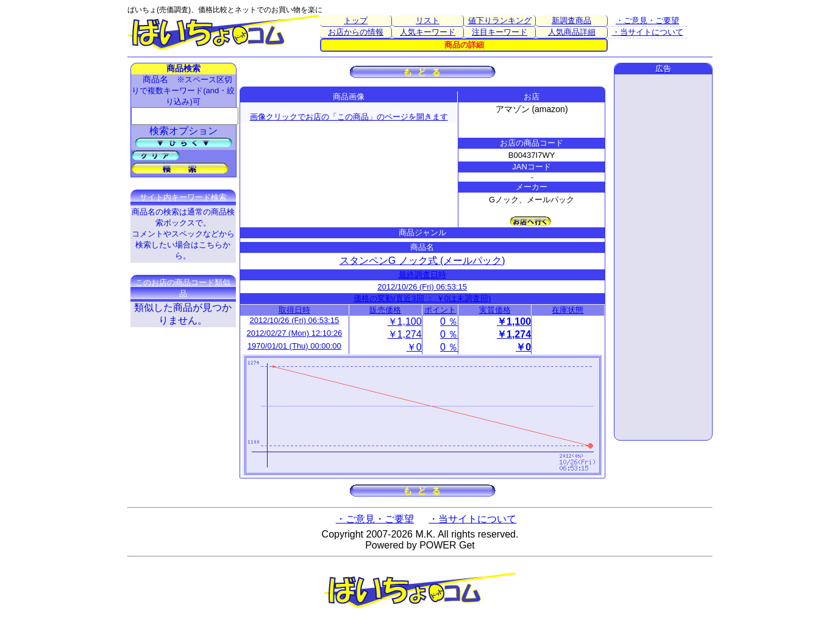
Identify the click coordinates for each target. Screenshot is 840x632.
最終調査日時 (422, 275)
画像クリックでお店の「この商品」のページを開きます (349, 117)
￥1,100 (405, 321)
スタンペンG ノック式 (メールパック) (422, 261)
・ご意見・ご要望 (647, 20)
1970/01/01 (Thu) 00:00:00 (294, 346)
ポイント (440, 310)
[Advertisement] (663, 257)
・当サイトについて (648, 32)
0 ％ (449, 321)
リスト (428, 20)
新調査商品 (571, 20)
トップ (356, 20)
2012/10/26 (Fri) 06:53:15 (422, 287)
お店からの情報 (356, 32)
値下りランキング (500, 20)
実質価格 (495, 310)
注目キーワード (500, 32)
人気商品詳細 (572, 32)
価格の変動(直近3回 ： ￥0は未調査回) (422, 298)
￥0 (414, 347)
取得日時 (294, 310)
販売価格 (385, 310)
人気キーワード (428, 32)
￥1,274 (405, 334)
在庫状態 (568, 310)
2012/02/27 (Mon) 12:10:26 (294, 333)
